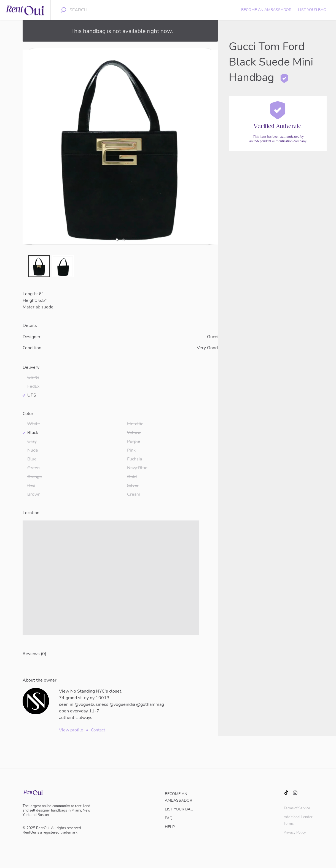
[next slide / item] (214, 147)
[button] (117, 240)
